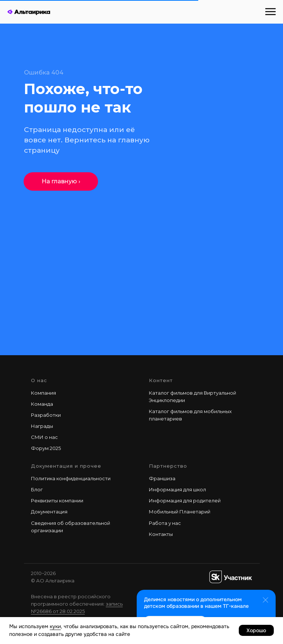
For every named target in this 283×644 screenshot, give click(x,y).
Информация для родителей (185, 501)
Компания (43, 393)
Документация (49, 512)
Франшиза (162, 478)
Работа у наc (165, 523)
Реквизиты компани (56, 501)
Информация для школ (177, 489)
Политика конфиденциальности (71, 478)
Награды (42, 426)
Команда (42, 404)
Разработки (46, 415)
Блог (37, 489)
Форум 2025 (46, 448)
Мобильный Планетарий (180, 512)
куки (55, 626)
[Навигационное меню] (270, 12)
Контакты (161, 534)
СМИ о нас (44, 437)
